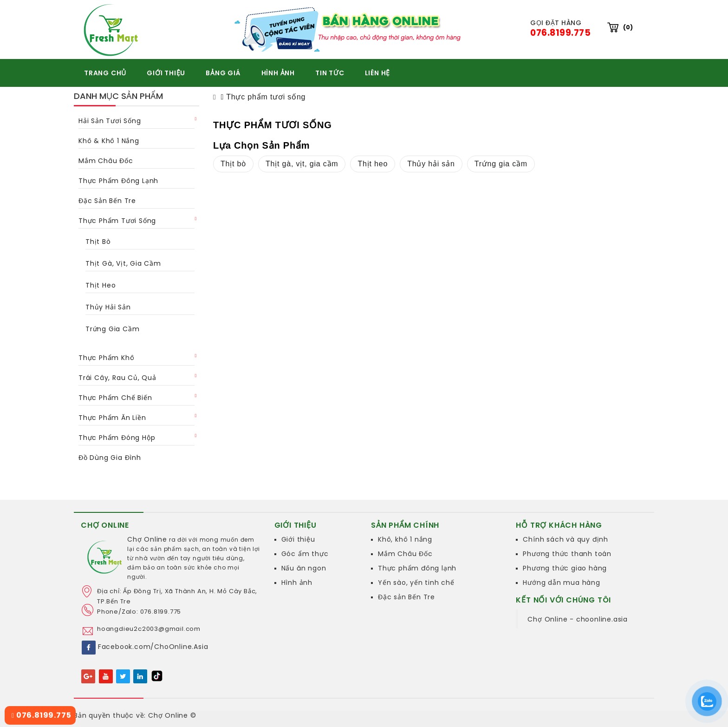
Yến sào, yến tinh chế (416, 583)
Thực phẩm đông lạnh (118, 181)
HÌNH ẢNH (278, 73)
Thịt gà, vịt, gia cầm (123, 263)
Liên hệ (378, 73)
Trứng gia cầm (112, 329)
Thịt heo (101, 285)
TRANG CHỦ (105, 73)
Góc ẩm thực (305, 554)
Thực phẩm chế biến (115, 398)
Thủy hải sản (108, 307)
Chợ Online (147, 539)
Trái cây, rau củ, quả (117, 378)
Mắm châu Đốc (106, 161)
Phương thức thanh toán (567, 554)
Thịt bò (98, 242)
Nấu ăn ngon (304, 568)
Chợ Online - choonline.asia (578, 619)
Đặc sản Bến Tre (406, 597)
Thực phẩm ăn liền (112, 418)
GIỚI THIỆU (166, 73)
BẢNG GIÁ (223, 73)
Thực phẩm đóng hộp (117, 438)
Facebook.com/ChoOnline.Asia (153, 647)
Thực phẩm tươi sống (117, 221)
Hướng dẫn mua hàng (561, 583)
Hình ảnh (297, 583)
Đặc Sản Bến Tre (107, 201)
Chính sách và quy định (565, 539)
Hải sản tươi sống (110, 121)
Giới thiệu (298, 539)
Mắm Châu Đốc (405, 554)
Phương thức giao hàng (565, 568)
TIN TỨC (330, 73)
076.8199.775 (41, 715)
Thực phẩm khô (106, 358)
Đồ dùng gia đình (110, 458)
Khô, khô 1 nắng (405, 539)
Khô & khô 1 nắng (109, 141)
